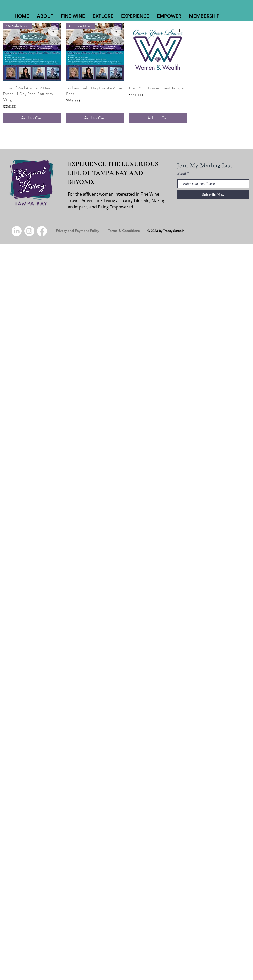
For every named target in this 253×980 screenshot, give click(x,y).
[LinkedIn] (17, 231)
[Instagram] (29, 231)
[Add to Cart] (32, 118)
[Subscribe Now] (213, 195)
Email (182, 174)
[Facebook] (42, 231)
